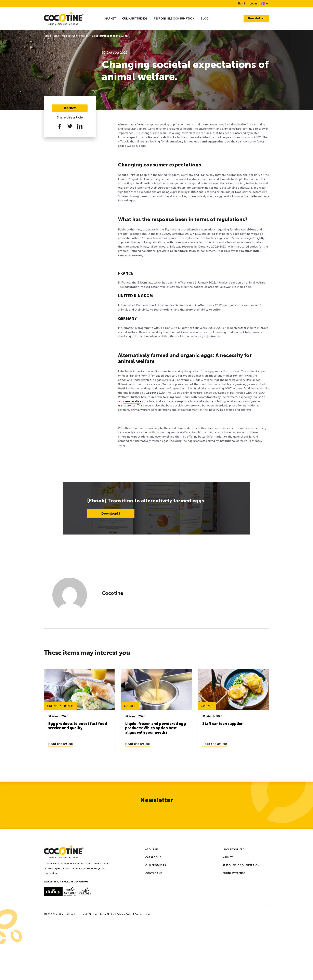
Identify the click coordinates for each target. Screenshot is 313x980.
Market (110, 18)
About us (152, 849)
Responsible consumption (174, 18)
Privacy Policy (125, 914)
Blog (205, 18)
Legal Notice (107, 914)
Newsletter (256, 18)
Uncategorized (233, 849)
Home (47, 36)
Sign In (242, 4)
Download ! (111, 513)
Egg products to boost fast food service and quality (78, 726)
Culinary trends (135, 18)
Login (253, 4)
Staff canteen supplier (223, 724)
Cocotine (152, 393)
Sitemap (94, 914)
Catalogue (153, 857)
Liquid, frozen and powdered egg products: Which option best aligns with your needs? (155, 728)
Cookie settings (144, 914)
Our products (155, 865)
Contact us (154, 873)
